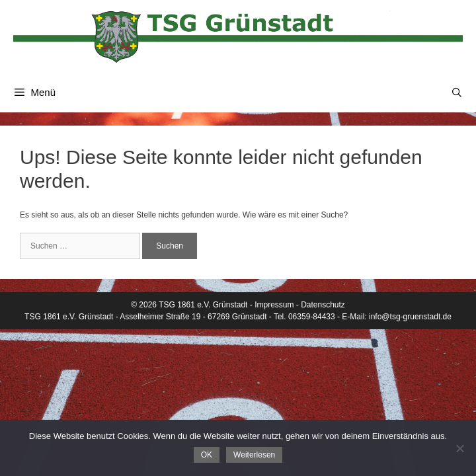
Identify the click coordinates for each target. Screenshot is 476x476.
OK (207, 455)
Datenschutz (323, 305)
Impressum (274, 305)
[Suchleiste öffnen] (457, 93)
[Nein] (459, 448)
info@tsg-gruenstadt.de (410, 317)
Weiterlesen (254, 455)
